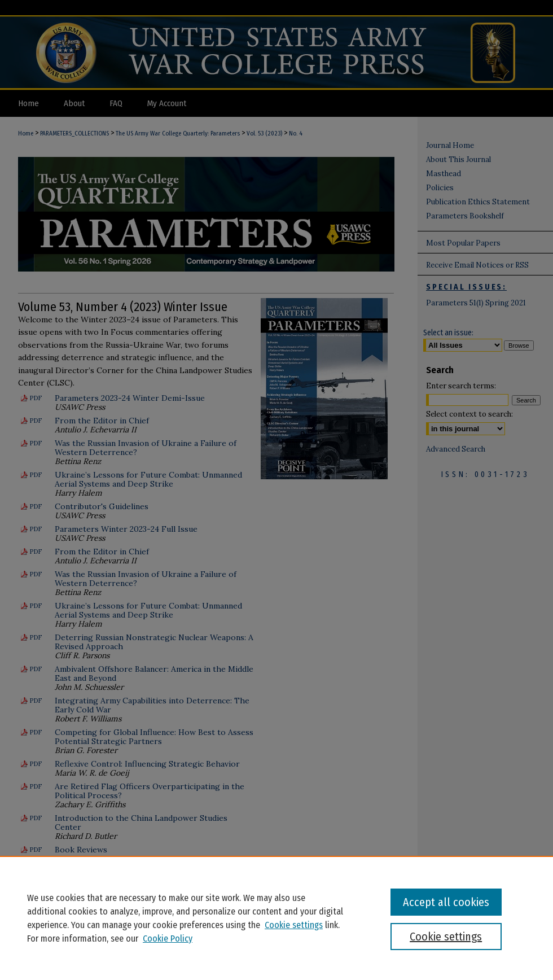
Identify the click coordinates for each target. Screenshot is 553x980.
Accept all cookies (446, 902)
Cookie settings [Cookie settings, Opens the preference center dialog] (446, 937)
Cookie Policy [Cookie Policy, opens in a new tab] (168, 939)
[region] (276, 918)
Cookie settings (294, 925)
